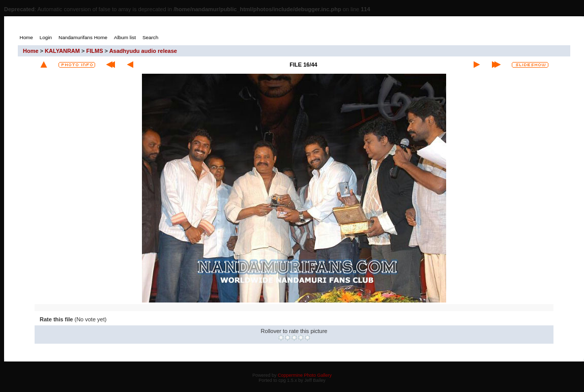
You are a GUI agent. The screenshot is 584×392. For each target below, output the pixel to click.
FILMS (95, 51)
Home (31, 51)
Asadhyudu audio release (143, 51)
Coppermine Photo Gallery (305, 375)
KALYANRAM (62, 51)
